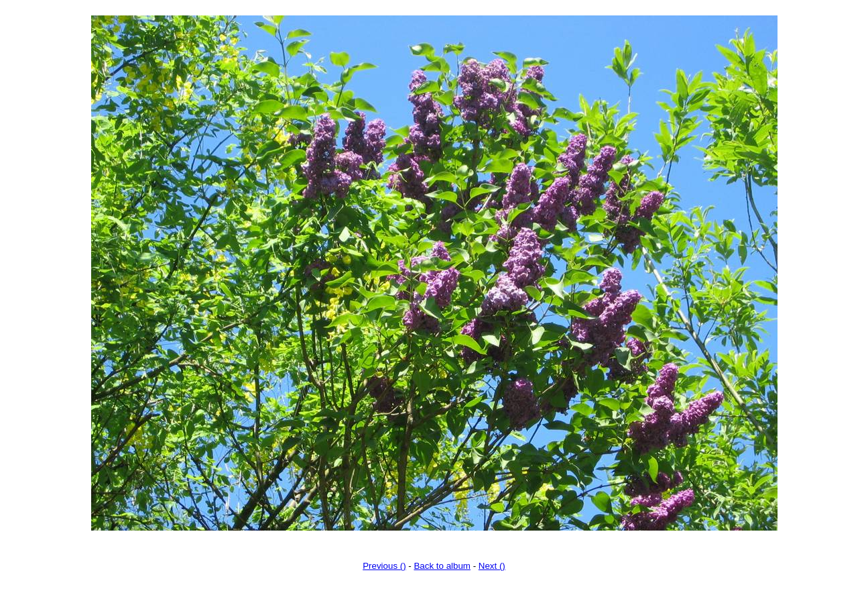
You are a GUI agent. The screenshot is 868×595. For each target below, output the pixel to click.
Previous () (384, 566)
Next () (492, 566)
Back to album (442, 566)
